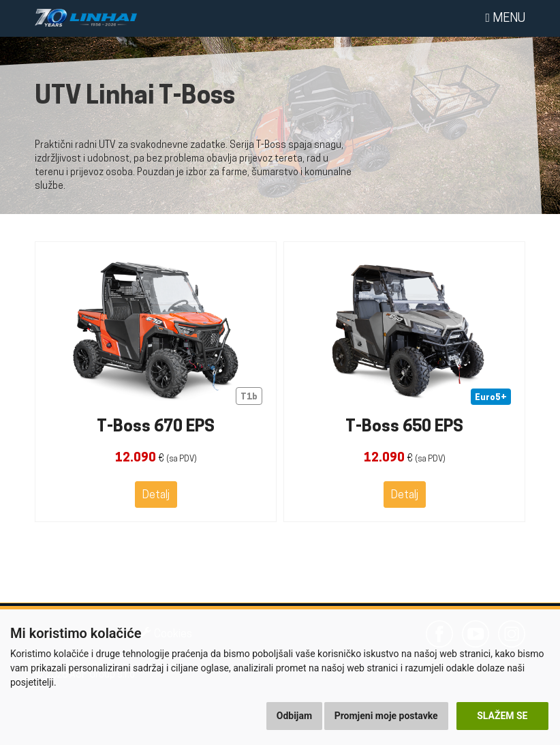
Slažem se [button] (502, 716)
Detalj (156, 496)
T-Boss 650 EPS (404, 427)
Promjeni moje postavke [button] (386, 716)
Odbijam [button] (294, 716)
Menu (505, 18)
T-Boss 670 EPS (156, 427)
